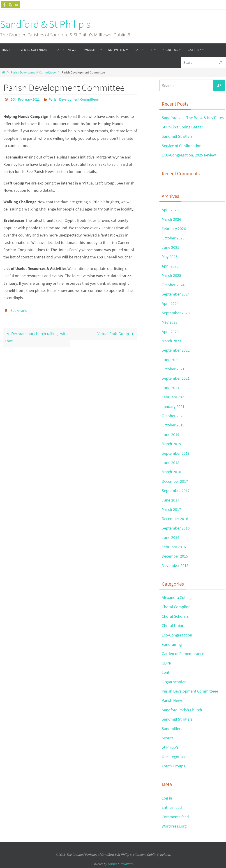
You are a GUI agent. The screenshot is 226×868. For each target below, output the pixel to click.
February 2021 (174, 397)
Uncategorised (174, 757)
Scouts (168, 738)
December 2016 (175, 519)
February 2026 (174, 228)
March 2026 (171, 219)
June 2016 (171, 537)
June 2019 (171, 434)
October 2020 (173, 416)
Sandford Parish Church (182, 710)
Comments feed (175, 817)
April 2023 (170, 332)
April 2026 (170, 210)
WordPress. (127, 864)
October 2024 (173, 285)
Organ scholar (174, 682)
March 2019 (171, 444)
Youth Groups (173, 766)
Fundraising (172, 644)
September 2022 (176, 350)
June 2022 (171, 360)
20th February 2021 (25, 99)
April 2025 (170, 266)
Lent (166, 672)
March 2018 (171, 472)
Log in (167, 798)
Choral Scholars (175, 616)
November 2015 (175, 565)
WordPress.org (174, 826)
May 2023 (170, 322)
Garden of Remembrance (183, 654)
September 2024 (176, 294)
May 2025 (170, 257)
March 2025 (171, 275)
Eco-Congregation (177, 635)
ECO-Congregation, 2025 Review (189, 155)
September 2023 (176, 313)
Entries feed (172, 807)
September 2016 (176, 528)
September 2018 (176, 453)
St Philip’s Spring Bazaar (182, 127)
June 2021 (171, 388)
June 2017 (171, 500)
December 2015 (175, 556)
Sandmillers (172, 729)
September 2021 (176, 378)
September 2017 (176, 491)
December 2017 (175, 481)
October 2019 (173, 425)
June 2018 (171, 462)
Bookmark (18, 310)
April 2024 (170, 303)
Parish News (172, 700)
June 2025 (171, 247)
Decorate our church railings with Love (36, 337)
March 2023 (171, 341)
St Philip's (170, 747)
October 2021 (173, 369)
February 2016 (174, 547)
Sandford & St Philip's (45, 24)
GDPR (166, 663)
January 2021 (173, 406)
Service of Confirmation (182, 146)
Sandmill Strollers (177, 136)
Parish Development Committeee (33, 72)
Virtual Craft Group (116, 334)
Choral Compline (176, 607)
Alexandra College (177, 597)
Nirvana (112, 864)
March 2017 (171, 509)
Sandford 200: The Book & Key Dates (193, 118)
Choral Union (173, 626)
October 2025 (173, 238)
